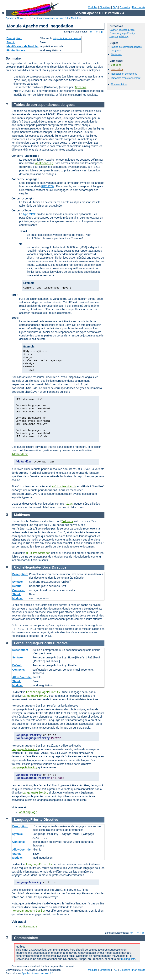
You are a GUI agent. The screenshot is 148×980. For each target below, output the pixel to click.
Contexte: (19, 590)
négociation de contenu (67, 38)
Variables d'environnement (126, 78)
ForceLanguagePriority (122, 33)
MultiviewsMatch (64, 487)
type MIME (29, 214)
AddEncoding (44, 163)
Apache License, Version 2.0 (37, 973)
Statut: (11, 42)
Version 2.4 (62, 18)
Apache (10, 18)
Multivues (116, 54)
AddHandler (20, 454)
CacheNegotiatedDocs (122, 30)
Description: (14, 38)
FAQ (115, 7)
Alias (69, 504)
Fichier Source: (16, 50)
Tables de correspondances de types (44, 105)
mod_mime (117, 69)
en (91, 32)
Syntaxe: (18, 582)
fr (97, 32)
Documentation (44, 18)
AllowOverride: (22, 677)
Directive (59, 567)
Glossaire (125, 7)
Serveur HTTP (25, 18)
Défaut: (17, 586)
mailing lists (128, 959)
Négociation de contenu (124, 74)
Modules (93, 7)
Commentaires (119, 84)
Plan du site (139, 7)
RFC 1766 (47, 186)
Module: (18, 598)
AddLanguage (28, 812)
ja (102, 32)
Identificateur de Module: (23, 46)
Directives (105, 7)
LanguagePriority (119, 36)
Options (81, 87)
